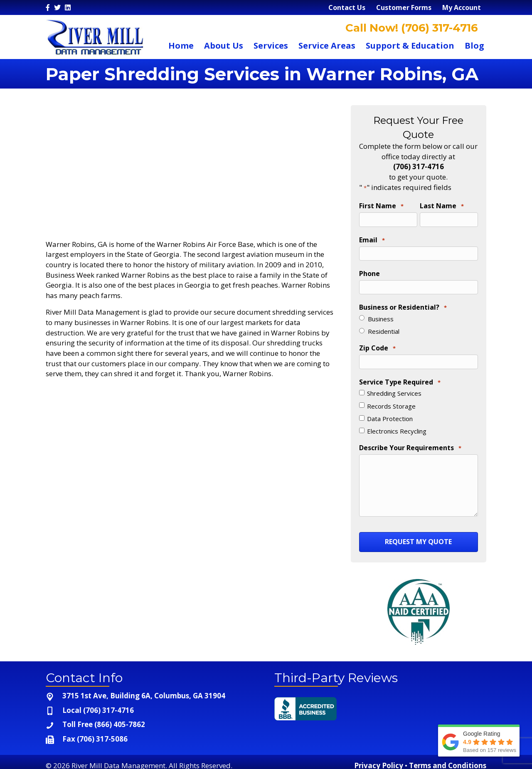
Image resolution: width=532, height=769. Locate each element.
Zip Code (377, 345)
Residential (384, 328)
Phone (369, 271)
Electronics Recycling (397, 426)
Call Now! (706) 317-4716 (410, 28)
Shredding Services (394, 389)
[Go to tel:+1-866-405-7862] (152, 719)
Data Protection (390, 414)
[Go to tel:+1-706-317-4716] (152, 705)
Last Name (442, 206)
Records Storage (391, 401)
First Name (381, 206)
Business (381, 315)
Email (372, 239)
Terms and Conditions (448, 760)
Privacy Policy (379, 760)
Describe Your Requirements (410, 444)
